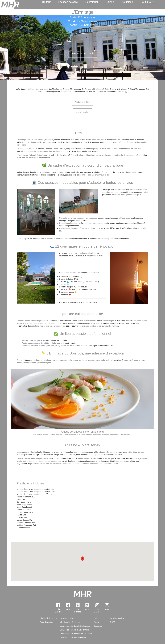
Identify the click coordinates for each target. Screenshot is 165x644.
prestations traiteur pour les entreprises (46, 326)
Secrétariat (92, 2)
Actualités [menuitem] (127, 2)
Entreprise (98, 626)
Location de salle (68, 2)
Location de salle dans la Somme (73, 638)
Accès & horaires (82, 112)
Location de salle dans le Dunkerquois (75, 626)
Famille (96, 622)
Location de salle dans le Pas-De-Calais (76, 634)
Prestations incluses (83, 102)
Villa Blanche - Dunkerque (70, 622)
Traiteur (46, 2)
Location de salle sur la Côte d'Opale (74, 630)
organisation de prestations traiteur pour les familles (98, 326)
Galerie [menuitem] (110, 2)
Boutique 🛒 (148, 2)
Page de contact (47, 622)
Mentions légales (117, 618)
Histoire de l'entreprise (49, 618)
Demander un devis (82, 53)
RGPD (113, 622)
